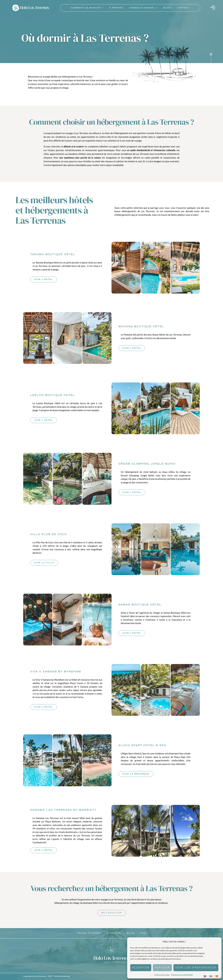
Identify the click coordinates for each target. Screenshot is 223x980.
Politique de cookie (162, 975)
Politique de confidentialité (182, 975)
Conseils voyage (143, 8)
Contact (183, 8)
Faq (143, 933)
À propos (116, 8)
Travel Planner (89, 933)
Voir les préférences (196, 968)
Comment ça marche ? (87, 8)
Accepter (141, 968)
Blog (167, 8)
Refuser (162, 968)
